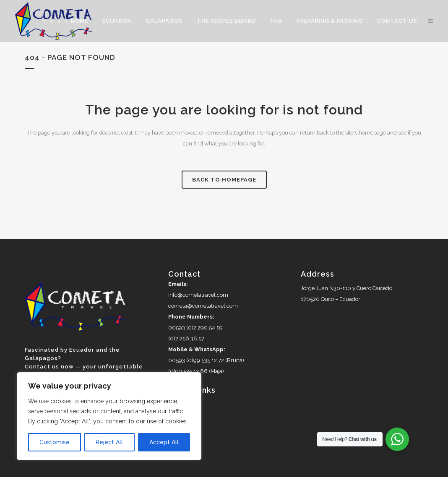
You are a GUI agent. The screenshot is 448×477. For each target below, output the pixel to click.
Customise (55, 442)
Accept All (164, 442)
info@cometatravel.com (198, 295)
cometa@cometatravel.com (203, 306)
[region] (109, 416)
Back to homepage (224, 180)
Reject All (109, 442)
